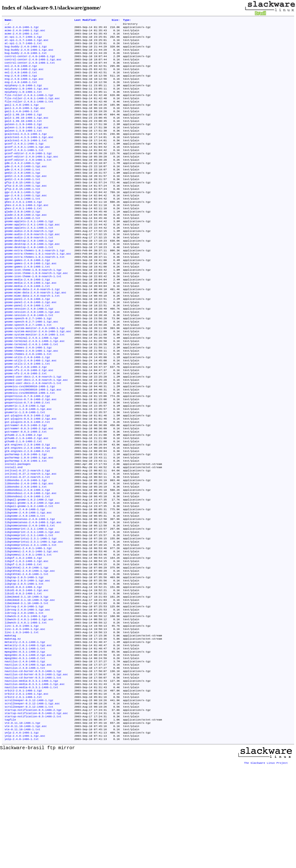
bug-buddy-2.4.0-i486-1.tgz (26, 51)
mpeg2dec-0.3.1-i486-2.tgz (25, 742)
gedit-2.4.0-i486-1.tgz (22, 195)
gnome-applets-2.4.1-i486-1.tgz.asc (32, 254)
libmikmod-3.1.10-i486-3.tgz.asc (30, 683)
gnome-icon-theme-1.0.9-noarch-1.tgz (33, 306)
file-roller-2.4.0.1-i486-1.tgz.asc (32, 110)
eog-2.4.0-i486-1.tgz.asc (24, 88)
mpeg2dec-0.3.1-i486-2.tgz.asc (28, 746)
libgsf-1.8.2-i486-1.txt (23, 642)
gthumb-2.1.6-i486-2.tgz (23, 494)
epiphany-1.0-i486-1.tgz (23, 95)
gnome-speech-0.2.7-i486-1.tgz (28, 361)
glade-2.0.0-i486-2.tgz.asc (26, 243)
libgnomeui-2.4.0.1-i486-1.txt (28, 631)
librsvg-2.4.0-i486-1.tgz (24, 690)
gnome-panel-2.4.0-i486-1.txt (27, 347)
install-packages (18, 528)
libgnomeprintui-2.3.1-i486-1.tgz (31, 613)
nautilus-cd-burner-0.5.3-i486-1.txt (33, 772)
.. (6, 25)
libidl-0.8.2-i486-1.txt (23, 676)
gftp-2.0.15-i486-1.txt (22, 213)
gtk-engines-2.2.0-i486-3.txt (27, 513)
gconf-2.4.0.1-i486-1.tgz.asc (27, 165)
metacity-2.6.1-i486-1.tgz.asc (28, 735)
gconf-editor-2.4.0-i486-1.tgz (28, 173)
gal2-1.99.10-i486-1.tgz (23, 128)
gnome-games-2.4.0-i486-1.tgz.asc (31, 298)
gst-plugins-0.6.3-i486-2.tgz (27, 472)
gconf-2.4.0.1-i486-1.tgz (24, 162)
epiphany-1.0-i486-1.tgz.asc (26, 99)
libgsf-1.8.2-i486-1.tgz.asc (26, 639)
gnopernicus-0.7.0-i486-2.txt (27, 457)
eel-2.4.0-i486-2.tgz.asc (24, 77)
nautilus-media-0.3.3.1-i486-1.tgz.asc (35, 779)
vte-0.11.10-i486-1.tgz (22, 824)
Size (116, 20)
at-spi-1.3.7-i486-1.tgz (23, 40)
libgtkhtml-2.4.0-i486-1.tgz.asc (30, 650)
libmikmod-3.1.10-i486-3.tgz (26, 679)
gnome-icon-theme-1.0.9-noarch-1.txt (33, 313)
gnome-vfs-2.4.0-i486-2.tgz (26, 417)
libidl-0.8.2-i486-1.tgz (23, 668)
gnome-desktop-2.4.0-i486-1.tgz (29, 273)
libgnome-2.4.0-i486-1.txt (25, 587)
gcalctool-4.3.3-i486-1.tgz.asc (29, 154)
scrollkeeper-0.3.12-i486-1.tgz (29, 798)
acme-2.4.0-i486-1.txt (22, 36)
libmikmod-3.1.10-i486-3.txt (26, 687)
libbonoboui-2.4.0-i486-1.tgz (27, 557)
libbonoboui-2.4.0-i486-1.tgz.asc (31, 561)
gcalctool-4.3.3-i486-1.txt (26, 158)
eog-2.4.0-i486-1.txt (21, 91)
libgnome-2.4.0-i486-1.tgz (25, 580)
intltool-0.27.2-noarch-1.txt (27, 543)
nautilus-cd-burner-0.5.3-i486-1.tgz (33, 764)
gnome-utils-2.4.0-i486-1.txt (27, 413)
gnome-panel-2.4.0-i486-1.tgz (27, 339)
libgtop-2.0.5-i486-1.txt (24, 665)
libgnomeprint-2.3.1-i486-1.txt (29, 609)
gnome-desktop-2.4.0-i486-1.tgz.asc (32, 276)
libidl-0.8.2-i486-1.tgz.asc (26, 672)
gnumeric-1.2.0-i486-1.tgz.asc (28, 465)
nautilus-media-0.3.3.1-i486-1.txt (31, 783)
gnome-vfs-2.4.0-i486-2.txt (26, 424)
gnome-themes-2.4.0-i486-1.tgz (28, 395)
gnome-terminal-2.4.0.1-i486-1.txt (31, 391)
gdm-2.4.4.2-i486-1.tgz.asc (26, 187)
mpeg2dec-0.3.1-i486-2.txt (25, 750)
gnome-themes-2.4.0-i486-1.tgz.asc (31, 398)
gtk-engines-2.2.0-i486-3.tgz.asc (31, 509)
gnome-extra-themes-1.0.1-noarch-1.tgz (35, 284)
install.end (14, 531)
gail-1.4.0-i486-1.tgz (22, 117)
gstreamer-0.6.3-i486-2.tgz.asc (29, 487)
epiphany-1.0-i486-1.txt (23, 102)
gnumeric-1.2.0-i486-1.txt (25, 469)
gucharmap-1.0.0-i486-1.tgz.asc (29, 520)
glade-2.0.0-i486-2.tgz (22, 239)
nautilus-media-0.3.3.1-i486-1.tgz (31, 776)
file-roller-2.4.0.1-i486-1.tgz (29, 106)
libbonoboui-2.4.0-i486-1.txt (27, 565)
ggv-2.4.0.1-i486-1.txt (22, 224)
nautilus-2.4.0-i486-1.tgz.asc (28, 757)
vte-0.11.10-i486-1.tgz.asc (26, 827)
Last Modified (86, 20)
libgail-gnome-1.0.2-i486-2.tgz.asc (32, 572)
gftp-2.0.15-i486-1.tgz (22, 206)
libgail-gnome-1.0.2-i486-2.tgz (29, 568)
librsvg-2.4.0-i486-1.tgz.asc (27, 694)
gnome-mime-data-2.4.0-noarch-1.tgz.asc (35, 332)
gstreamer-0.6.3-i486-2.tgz (26, 483)
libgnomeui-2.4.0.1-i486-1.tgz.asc (31, 628)
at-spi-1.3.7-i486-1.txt (23, 47)
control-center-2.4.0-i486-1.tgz (30, 62)
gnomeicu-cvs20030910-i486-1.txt (30, 446)
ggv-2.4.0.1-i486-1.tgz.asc (26, 221)
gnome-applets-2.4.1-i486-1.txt (29, 258)
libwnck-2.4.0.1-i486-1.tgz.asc (29, 705)
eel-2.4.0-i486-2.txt (21, 80)
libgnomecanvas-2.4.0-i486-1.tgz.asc (33, 594)
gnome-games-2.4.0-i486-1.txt (27, 302)
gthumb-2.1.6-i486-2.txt (23, 502)
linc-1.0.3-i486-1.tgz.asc (25, 716)
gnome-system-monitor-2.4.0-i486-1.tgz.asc (38, 376)
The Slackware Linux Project (266, 864)
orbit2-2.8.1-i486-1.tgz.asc (26, 790)
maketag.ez (13, 727)
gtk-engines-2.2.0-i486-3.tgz (27, 506)
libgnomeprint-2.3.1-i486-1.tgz (29, 602)
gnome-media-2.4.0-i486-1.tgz (27, 317)
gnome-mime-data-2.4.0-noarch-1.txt (32, 335)
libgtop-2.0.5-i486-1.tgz (24, 657)
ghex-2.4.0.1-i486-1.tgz (23, 228)
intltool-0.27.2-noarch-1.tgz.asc (31, 539)
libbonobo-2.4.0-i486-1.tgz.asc (29, 550)
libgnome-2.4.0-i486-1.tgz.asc (28, 583)
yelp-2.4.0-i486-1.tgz (22, 835)
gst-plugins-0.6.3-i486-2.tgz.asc (31, 476)
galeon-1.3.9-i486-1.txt (23, 147)
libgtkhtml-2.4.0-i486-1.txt (26, 653)
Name (9, 20)
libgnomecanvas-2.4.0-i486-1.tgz (30, 591)
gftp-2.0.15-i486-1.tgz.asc (26, 210)
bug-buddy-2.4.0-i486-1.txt (26, 58)
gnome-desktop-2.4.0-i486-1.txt (29, 280)
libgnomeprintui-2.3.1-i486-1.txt (31, 620)
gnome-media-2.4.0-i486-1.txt (27, 324)
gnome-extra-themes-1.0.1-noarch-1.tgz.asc (38, 287)
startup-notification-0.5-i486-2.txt (33, 816)
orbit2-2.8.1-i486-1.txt (23, 794)
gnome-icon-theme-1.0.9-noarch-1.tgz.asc (36, 310)
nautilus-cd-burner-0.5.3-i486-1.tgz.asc (36, 768)
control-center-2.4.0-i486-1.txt (30, 69)
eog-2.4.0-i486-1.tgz (21, 84)
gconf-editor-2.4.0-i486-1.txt (28, 180)
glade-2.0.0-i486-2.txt (22, 247)
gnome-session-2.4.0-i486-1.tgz (29, 350)
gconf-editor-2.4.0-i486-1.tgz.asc (31, 176)
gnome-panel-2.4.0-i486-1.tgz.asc (31, 343)
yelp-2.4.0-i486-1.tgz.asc (25, 838)
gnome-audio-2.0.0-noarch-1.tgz (29, 261)
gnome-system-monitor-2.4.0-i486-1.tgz (35, 372)
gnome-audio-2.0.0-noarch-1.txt (29, 269)
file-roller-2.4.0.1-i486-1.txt (29, 113)
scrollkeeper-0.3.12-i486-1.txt (29, 805)
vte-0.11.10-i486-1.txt (22, 831)
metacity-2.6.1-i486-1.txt (25, 739)
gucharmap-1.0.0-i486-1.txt (26, 524)
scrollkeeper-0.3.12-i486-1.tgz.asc (32, 801)
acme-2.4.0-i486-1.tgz (22, 28)
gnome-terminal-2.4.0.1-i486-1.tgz (31, 383)
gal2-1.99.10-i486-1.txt (23, 136)
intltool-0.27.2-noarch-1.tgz (27, 535)
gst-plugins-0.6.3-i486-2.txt (27, 480)
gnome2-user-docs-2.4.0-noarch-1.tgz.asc (36, 432)
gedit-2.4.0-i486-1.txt (22, 202)
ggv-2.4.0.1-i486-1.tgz (22, 217)
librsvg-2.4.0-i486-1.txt (24, 698)
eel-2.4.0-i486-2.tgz (21, 73)
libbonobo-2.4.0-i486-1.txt (26, 554)
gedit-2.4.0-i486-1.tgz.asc (26, 199)
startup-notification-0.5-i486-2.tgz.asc (36, 813)
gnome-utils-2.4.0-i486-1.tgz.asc (31, 409)
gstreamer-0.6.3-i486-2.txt (26, 491)
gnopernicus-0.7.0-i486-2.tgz (27, 450)
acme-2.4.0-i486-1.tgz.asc (25, 32)
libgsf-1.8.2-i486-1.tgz (23, 635)
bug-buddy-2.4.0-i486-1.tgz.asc (29, 54)
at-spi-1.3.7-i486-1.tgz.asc (26, 43)
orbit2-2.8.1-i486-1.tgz (23, 787)
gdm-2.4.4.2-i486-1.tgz (22, 184)
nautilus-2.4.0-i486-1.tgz (25, 753)
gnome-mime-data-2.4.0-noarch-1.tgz (32, 328)
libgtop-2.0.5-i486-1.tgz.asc (27, 661)
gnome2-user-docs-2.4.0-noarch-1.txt (33, 435)
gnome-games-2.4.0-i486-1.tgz (27, 295)
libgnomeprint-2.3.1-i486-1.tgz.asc (32, 605)
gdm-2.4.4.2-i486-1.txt (22, 191)
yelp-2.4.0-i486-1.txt (22, 842)
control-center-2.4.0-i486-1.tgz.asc (33, 65)
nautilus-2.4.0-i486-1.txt (25, 761)
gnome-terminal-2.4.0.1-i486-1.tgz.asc (35, 387)
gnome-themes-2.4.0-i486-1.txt (28, 402)
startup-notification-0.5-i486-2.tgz (33, 809)
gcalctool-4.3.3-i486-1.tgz (26, 150)
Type (127, 20)
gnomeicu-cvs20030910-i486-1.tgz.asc (33, 443)
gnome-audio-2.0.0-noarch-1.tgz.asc (32, 265)
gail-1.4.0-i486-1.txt (22, 125)
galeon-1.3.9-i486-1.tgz (23, 139)
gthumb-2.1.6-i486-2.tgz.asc (26, 498)
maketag (10, 724)
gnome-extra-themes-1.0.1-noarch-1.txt (35, 291)
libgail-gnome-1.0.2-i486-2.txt (29, 576)
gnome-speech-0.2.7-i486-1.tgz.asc (31, 365)
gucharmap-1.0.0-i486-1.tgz (26, 517)
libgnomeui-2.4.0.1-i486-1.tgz (28, 624)
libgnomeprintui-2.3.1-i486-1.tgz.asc (34, 616)
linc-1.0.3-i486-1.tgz (22, 713)
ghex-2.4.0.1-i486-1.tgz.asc (26, 232)
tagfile (10, 820)
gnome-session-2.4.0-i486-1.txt (29, 358)
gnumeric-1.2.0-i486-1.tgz (25, 461)
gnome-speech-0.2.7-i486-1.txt (28, 369)
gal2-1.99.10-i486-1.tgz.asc (26, 132)
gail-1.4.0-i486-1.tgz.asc (25, 121)
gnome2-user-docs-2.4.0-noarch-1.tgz (33, 428)
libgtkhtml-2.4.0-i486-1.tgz (26, 646)
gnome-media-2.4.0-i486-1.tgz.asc (31, 321)
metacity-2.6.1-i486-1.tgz (25, 731)
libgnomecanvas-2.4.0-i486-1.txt (30, 598)
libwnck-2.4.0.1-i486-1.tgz (26, 702)
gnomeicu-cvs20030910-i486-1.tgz (30, 439)
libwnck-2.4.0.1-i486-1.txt (26, 709)
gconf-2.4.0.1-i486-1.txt (24, 169)
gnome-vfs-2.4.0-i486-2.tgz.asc (29, 420)
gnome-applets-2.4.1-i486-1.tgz (29, 250)
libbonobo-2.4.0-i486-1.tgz (26, 546)
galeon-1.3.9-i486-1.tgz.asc (26, 143)
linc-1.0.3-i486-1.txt (22, 720)
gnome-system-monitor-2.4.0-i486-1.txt (35, 380)
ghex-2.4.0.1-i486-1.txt (23, 236)
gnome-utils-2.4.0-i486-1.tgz (27, 406)
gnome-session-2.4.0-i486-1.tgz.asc (32, 354)
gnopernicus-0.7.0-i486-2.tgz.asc (31, 454)
